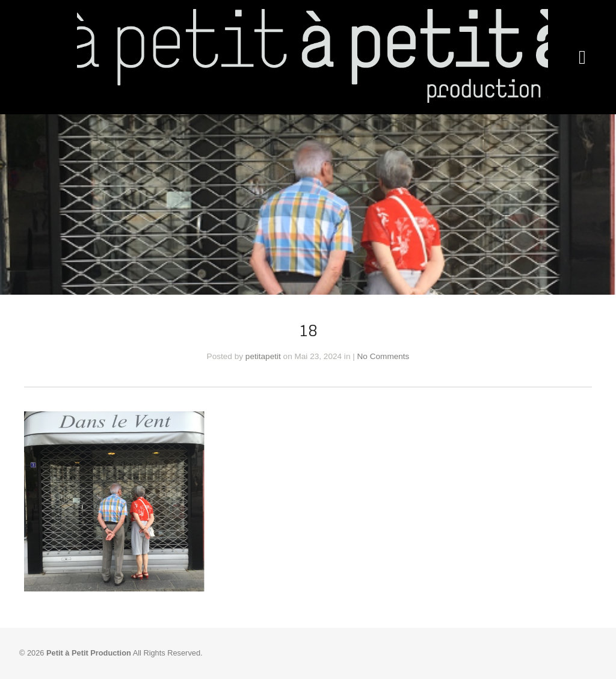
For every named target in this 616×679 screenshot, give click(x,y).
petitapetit (263, 356)
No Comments (383, 356)
